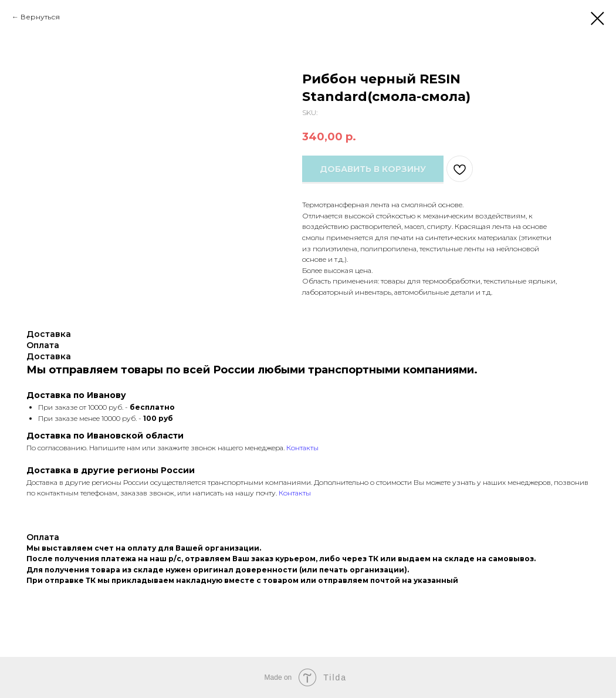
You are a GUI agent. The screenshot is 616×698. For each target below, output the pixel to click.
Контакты (302, 448)
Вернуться (40, 17)
